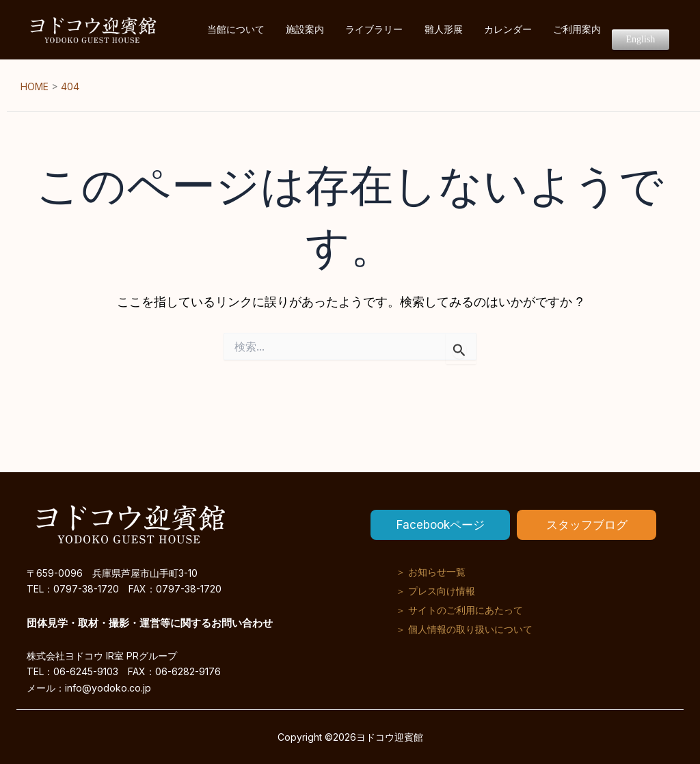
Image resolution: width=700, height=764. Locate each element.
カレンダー (537, 30)
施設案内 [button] (370, 30)
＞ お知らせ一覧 (431, 572)
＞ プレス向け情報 (435, 591)
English (646, 30)
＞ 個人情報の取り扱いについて (464, 629)
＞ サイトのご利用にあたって (459, 610)
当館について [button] (312, 30)
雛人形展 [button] (485, 30)
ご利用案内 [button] (595, 30)
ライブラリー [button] (427, 30)
